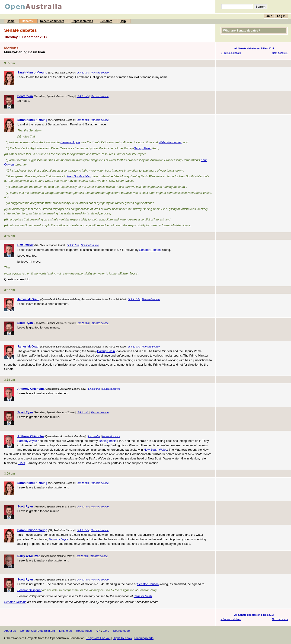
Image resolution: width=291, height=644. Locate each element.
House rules (84, 631)
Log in (281, 16)
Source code (122, 631)
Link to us (66, 631)
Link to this (83, 73)
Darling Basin (143, 148)
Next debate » (280, 53)
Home (11, 21)
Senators (106, 21)
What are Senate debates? (241, 30)
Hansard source (100, 73)
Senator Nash (143, 596)
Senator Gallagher (29, 590)
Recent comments (52, 21)
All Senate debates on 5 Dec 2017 (254, 48)
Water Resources (170, 142)
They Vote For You (98, 638)
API (98, 631)
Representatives (82, 21)
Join (269, 16)
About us (10, 631)
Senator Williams (15, 602)
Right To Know (122, 638)
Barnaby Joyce (70, 142)
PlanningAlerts (144, 638)
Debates (27, 21)
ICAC (21, 463)
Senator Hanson (150, 250)
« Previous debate (231, 53)
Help (123, 21)
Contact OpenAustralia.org (37, 631)
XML (106, 631)
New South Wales (79, 176)
